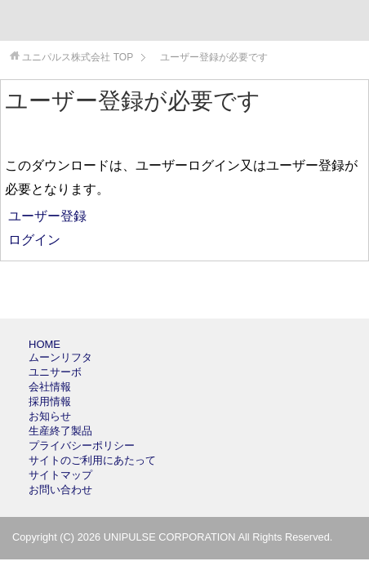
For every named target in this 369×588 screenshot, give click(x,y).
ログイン (33, 240)
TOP (78, 57)
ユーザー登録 (46, 216)
